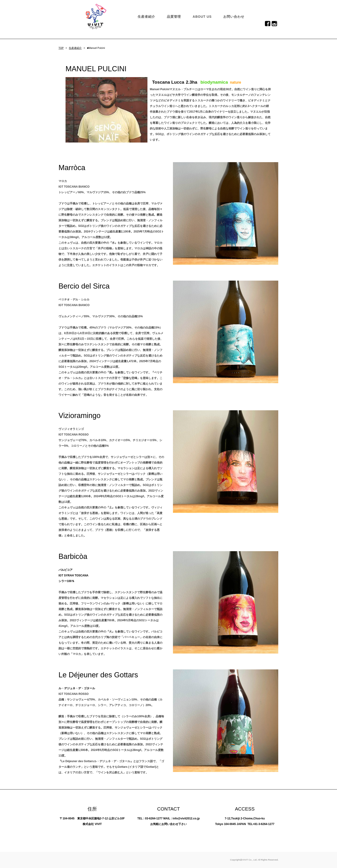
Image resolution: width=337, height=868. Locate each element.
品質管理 (174, 17)
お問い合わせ (234, 17)
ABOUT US (202, 17)
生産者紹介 (146, 17)
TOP (61, 48)
